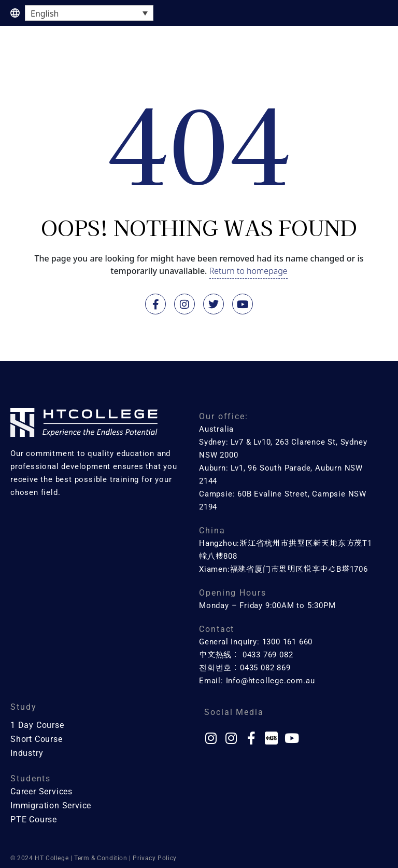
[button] (377, 46)
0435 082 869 (265, 668)
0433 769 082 (268, 655)
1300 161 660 (288, 642)
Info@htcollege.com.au (271, 681)
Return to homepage (248, 271)
